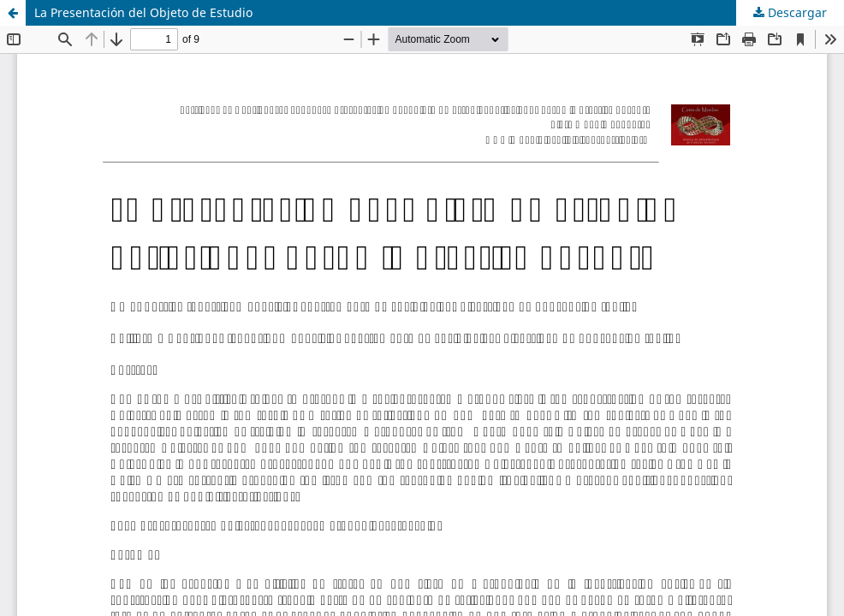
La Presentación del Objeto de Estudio (143, 12)
